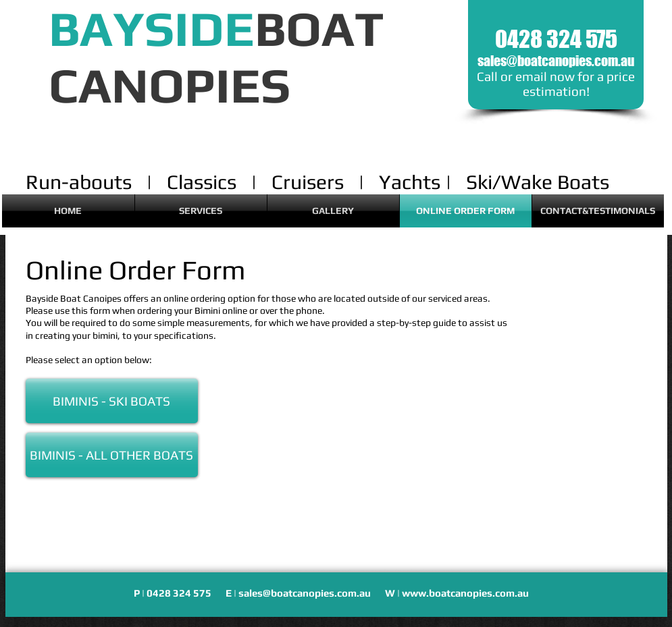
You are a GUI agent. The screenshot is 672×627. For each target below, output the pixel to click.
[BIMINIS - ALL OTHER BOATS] (112, 455)
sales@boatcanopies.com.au (556, 61)
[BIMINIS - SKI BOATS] (112, 401)
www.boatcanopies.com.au (465, 593)
